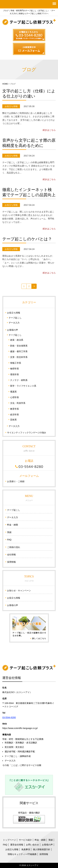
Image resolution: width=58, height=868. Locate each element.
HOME (5, 84)
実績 (9, 532)
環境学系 (15, 374)
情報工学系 (16, 363)
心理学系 (15, 397)
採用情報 (11, 562)
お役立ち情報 (14, 313)
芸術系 (13, 420)
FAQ (9, 540)
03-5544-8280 (9, 717)
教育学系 (15, 409)
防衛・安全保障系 (19, 346)
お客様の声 (13, 330)
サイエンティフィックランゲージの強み (27, 433)
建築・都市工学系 (19, 351)
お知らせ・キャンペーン (19, 590)
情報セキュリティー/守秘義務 (22, 854)
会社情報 (11, 555)
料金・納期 (13, 525)
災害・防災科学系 (19, 357)
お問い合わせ (32, 845)
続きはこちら (49, 130)
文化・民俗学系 (18, 403)
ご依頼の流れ (14, 547)
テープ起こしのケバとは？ (27, 239)
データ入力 (14, 323)
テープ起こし (15, 318)
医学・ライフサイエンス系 (23, 386)
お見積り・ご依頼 (16, 481)
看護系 (13, 392)
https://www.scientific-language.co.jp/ (20, 728)
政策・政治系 (17, 340)
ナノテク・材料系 (19, 380)
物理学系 (15, 369)
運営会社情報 (17, 845)
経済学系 (15, 415)
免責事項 (26, 849)
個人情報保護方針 (42, 849)
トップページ (9, 840)
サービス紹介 (25, 840)
